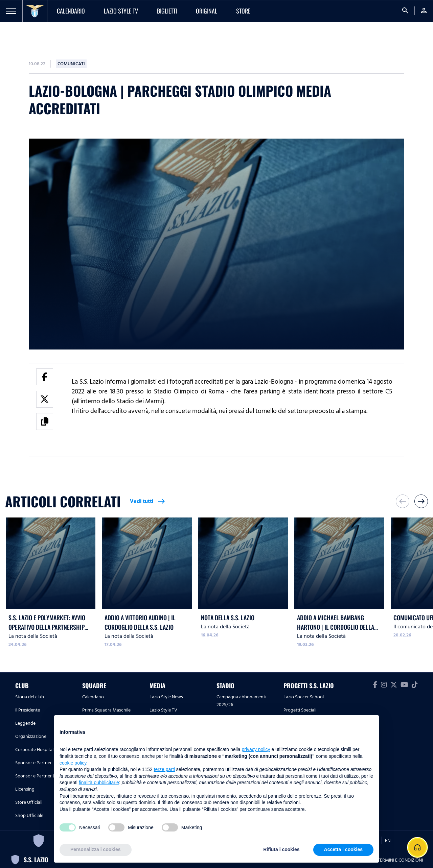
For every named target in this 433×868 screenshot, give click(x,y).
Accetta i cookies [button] (343, 849)
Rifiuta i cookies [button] (281, 849)
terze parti (164, 769)
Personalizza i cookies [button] (96, 849)
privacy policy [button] (256, 749)
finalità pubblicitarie (99, 782)
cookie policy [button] (73, 763)
